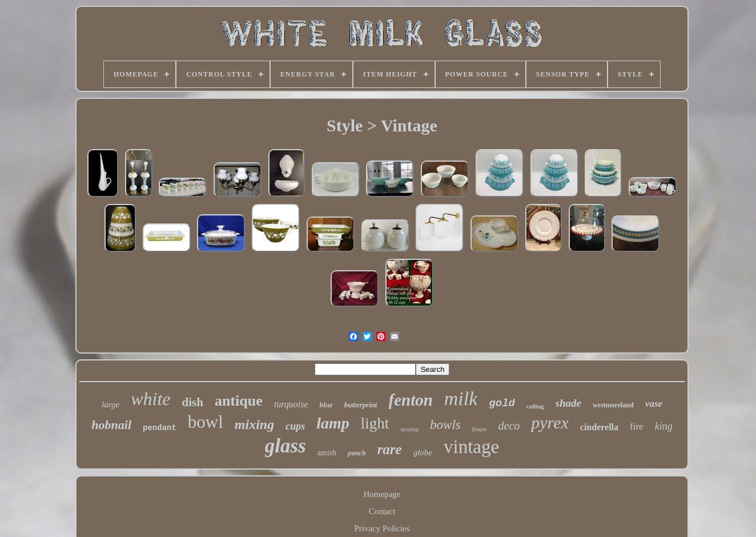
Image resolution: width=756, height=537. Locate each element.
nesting (409, 429)
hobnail (111, 425)
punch (357, 453)
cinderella (599, 427)
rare (390, 449)
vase (654, 404)
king (664, 426)
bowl (206, 422)
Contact (382, 511)
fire (637, 426)
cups (295, 426)
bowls (445, 425)
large (110, 404)
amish (327, 453)
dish (193, 402)
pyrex (550, 422)
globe (423, 452)
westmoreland (613, 405)
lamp (333, 423)
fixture (480, 429)
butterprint (361, 405)
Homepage (382, 494)
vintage (471, 447)
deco (509, 426)
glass (285, 446)
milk (461, 398)
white (150, 399)
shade (568, 403)
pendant (160, 428)
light (375, 423)
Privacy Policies (382, 528)
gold (502, 403)
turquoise (291, 404)
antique (239, 401)
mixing (254, 424)
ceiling (535, 406)
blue (326, 405)
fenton (410, 400)
